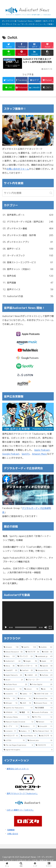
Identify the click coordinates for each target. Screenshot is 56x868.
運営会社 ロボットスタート (18, 769)
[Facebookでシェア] (22, 45)
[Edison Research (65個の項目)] (13, 652)
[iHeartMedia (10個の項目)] (28, 736)
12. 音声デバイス (28, 289)
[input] (28, 193)
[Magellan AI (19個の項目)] (13, 689)
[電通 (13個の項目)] (24, 712)
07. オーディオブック (28, 256)
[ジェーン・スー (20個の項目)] (39, 680)
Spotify (26, 454)
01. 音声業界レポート (28, 215)
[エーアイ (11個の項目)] (11, 726)
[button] (47, 53)
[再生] (6, 627)
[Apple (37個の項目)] (46, 661)
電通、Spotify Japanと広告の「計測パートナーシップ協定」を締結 (27, 538)
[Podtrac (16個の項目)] (24, 698)
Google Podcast (11, 454)
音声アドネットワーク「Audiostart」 (22, 793)
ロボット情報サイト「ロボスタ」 (20, 810)
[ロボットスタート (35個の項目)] (27, 666)
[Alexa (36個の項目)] (9, 666)
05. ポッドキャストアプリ (28, 242)
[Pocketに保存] (47, 45)
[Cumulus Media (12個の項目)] (17, 717)
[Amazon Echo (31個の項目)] (44, 670)
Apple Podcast (42, 450)
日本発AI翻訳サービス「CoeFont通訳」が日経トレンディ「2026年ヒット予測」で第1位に (28, 549)
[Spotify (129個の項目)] (29, 647)
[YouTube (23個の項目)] (46, 675)
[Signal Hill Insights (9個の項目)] (28, 750)
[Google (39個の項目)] (30, 661)
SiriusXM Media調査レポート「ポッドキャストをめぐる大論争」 (28, 581)
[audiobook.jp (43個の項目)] (44, 656)
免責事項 (11, 830)
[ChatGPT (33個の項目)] (10, 670)
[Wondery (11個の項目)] (28, 726)
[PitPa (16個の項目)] (9, 698)
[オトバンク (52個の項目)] (25, 656)
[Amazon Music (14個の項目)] (43, 703)
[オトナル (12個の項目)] (42, 717)
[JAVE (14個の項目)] (26, 703)
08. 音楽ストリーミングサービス (28, 262)
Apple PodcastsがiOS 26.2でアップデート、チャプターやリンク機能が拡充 (28, 560)
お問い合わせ (13, 834)
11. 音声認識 (28, 283)
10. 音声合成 (28, 276)
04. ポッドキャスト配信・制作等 (28, 235)
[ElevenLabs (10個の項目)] (40, 740)
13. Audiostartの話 (28, 296)
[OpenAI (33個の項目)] (46, 666)
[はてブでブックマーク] (34, 45)
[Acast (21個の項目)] (13, 680)
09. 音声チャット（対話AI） (28, 269)
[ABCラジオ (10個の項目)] (46, 736)
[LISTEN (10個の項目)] (14, 740)
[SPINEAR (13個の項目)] (10, 712)
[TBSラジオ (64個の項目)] (32, 652)
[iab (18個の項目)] (47, 689)
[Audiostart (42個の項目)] (12, 661)
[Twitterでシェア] (9, 45)
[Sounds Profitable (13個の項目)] (42, 712)
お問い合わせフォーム (18, 169)
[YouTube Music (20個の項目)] (15, 684)
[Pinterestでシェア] (22, 53)
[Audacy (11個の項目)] (24, 731)
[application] (28, 616)
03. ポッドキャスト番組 (28, 229)
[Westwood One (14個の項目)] (43, 698)
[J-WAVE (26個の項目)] (31, 675)
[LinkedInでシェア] (34, 53)
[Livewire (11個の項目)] (10, 731)
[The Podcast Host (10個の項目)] (43, 731)
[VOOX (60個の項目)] (47, 652)
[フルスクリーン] (50, 627)
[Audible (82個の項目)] (46, 647)
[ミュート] (46, 627)
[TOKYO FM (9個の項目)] (44, 745)
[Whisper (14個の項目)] (11, 703)
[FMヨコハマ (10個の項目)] (11, 736)
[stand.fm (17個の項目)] (10, 694)
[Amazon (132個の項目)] (11, 647)
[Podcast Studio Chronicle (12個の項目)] (19, 722)
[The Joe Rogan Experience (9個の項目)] (18, 745)
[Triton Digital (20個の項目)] (41, 684)
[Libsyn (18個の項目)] (31, 689)
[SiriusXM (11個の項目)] (45, 726)
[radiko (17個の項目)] (26, 694)
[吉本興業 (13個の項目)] (44, 708)
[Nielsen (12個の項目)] (44, 722)
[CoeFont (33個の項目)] (26, 670)
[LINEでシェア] (9, 53)
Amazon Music (39, 454)
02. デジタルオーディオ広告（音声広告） (28, 222)
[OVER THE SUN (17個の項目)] (43, 694)
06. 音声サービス (28, 249)
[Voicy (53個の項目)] (9, 656)
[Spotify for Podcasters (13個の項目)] (18, 708)
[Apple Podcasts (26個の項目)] (13, 675)
